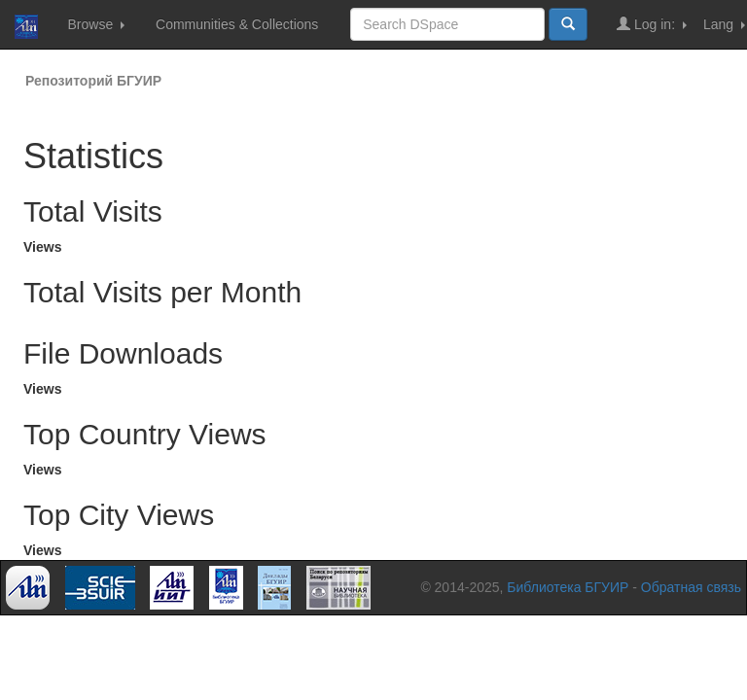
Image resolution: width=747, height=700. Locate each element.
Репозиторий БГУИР (93, 81)
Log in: (652, 24)
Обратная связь (691, 587)
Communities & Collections (237, 24)
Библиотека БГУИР (568, 587)
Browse (96, 24)
